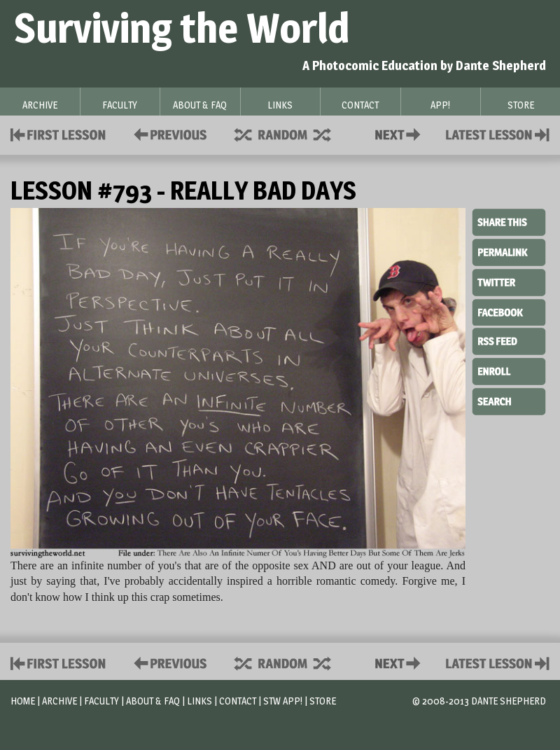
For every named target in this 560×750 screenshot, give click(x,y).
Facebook (509, 311)
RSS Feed (509, 340)
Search (509, 400)
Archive (59, 701)
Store (323, 701)
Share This (509, 223)
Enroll (509, 370)
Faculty (101, 701)
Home (23, 701)
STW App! (283, 701)
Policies (168, 133)
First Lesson (58, 133)
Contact (400, 133)
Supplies (292, 133)
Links (199, 701)
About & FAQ (153, 701)
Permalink (509, 252)
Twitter (509, 282)
